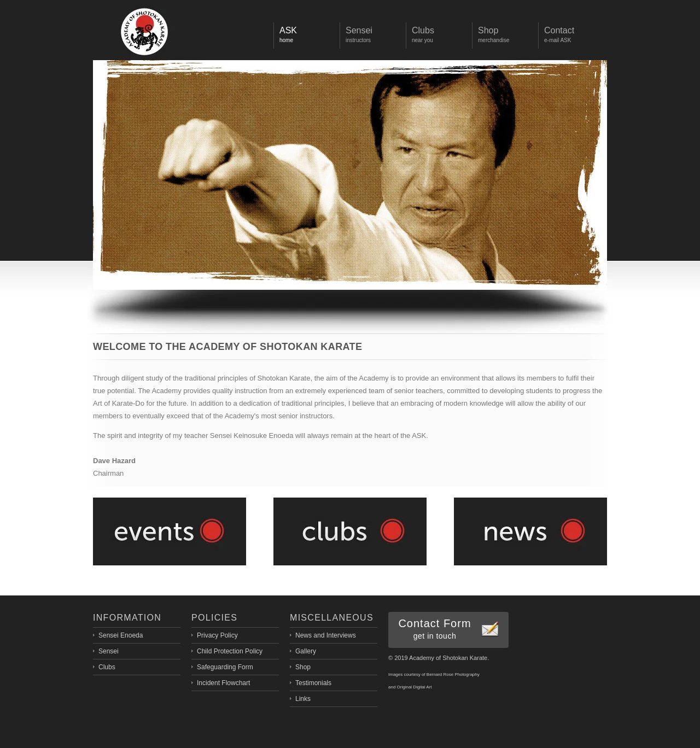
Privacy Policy (217, 635)
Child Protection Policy (230, 651)
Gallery (306, 651)
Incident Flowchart (223, 683)
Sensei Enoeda (121, 635)
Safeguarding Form (225, 667)
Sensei (109, 651)
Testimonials (313, 683)
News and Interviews (326, 635)
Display (145, 32)
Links (303, 699)
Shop (303, 667)
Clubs (107, 667)
